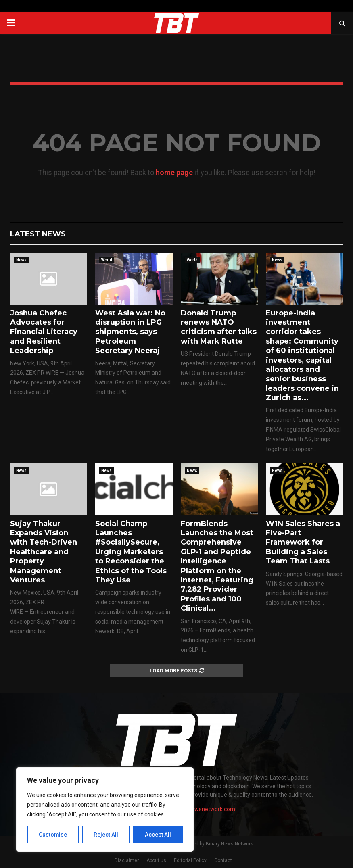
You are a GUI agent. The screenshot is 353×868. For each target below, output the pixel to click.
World (107, 260)
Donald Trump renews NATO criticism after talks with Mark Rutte (219, 327)
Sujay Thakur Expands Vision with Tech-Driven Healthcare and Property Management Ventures (44, 552)
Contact (223, 860)
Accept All (158, 835)
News (21, 260)
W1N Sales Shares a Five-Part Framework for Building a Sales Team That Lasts (303, 542)
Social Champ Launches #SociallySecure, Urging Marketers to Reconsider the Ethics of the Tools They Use (131, 552)
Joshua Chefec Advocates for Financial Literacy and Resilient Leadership (44, 332)
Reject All (106, 835)
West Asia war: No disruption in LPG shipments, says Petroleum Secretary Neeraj (130, 332)
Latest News (38, 234)
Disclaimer (127, 860)
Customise (53, 835)
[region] (105, 810)
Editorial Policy (190, 860)
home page (174, 172)
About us (156, 860)
